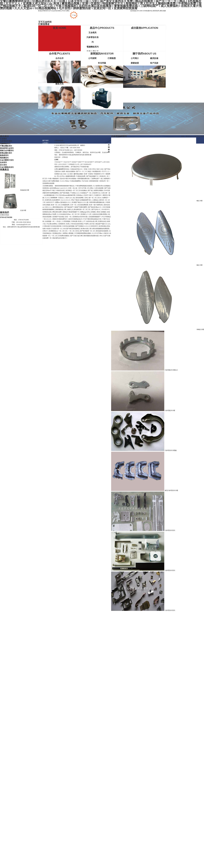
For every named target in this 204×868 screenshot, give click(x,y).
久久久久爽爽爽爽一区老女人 (55, 198)
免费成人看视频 (68, 233)
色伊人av (69, 198)
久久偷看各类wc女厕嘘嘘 (102, 186)
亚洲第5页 (62, 224)
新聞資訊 (45, 164)
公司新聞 (92, 58)
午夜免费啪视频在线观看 (84, 186)
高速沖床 (67, 162)
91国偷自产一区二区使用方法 (90, 193)
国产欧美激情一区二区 (88, 231)
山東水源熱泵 (62, 164)
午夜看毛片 (98, 195)
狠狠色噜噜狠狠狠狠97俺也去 (65, 186)
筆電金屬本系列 (6, 153)
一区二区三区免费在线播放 (60, 236)
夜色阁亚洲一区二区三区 (82, 209)
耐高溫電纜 (89, 162)
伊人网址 (91, 188)
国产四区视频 (65, 193)
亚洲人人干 (82, 221)
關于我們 (45, 141)
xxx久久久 (64, 188)
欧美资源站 (103, 226)
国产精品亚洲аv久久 (95, 207)
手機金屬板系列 (6, 146)
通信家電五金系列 (7, 148)
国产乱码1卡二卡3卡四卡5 (100, 209)
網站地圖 (163, 11)
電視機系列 (4, 158)
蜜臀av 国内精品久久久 (63, 202)
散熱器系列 (4, 155)
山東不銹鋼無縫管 (85, 164)
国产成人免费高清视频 (96, 190)
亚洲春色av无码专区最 (80, 217)
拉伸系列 (3, 162)
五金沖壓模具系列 (7, 167)
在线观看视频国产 (95, 217)
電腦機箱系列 (93, 47)
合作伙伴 (59, 58)
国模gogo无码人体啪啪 (88, 212)
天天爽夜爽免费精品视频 (83, 233)
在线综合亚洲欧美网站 (100, 214)
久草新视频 (66, 221)
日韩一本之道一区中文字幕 (77, 188)
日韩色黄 (74, 221)
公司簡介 (135, 58)
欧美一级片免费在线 (96, 205)
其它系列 (3, 165)
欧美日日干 (51, 202)
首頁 (183, 136)
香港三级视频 (101, 212)
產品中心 (189, 136)
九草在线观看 (99, 188)
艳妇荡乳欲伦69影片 (60, 238)
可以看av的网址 (52, 224)
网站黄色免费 (57, 212)
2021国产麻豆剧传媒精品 (72, 229)
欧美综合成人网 (92, 221)
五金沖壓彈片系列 (7, 160)
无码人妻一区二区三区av (93, 198)
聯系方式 (59, 84)
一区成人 (59, 221)
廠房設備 (154, 58)
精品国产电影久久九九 (103, 224)
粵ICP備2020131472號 (94, 145)
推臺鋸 (74, 162)
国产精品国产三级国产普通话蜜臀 (76, 207)
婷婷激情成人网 (61, 209)
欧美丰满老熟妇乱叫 (76, 219)
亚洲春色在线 (47, 212)
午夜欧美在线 (60, 190)
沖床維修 (57, 162)
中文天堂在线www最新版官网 (66, 195)
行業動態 (112, 58)
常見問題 (102, 63)
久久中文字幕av (97, 233)
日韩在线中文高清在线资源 (52, 226)
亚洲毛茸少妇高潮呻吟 (53, 200)
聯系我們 (156, 11)
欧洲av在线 (85, 229)
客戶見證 (154, 63)
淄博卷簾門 (98, 162)
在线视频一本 (50, 221)
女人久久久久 (66, 200)
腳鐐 (80, 162)
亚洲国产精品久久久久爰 (80, 202)
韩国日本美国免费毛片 (60, 219)
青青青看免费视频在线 (97, 202)
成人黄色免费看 (78, 198)
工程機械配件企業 (73, 164)
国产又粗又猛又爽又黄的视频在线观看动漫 (85, 236)
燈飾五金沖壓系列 (7, 150)
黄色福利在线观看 (102, 231)
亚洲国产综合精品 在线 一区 (62, 217)
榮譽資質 (135, 63)
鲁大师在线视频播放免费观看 (100, 229)
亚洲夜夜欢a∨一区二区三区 (58, 231)
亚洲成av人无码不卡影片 (85, 195)
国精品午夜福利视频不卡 (71, 212)
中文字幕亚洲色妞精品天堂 (92, 219)
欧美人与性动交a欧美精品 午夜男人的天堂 (81, 224)
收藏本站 (149, 11)
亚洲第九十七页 (86, 214)
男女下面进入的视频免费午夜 (81, 200)
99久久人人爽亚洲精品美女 (54, 207)
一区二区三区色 (74, 231)
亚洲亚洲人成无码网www (51, 188)
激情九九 (70, 209)
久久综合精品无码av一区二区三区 (69, 214)
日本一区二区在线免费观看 (79, 205)
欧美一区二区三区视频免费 (60, 205)
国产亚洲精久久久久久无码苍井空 (87, 226)
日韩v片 (45, 231)
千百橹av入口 (75, 193)
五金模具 (93, 33)
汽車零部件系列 (93, 40)
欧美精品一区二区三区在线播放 (76, 190)
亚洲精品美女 (57, 233)
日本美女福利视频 (69, 226)
